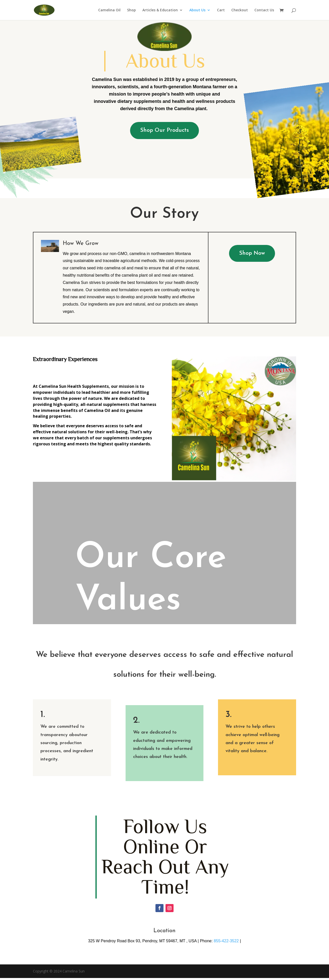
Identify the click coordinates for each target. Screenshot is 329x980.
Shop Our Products (164, 130)
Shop (131, 10)
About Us (197, 10)
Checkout (240, 10)
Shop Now (252, 253)
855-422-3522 (226, 941)
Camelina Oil (109, 10)
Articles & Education (160, 10)
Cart (221, 10)
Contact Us (264, 10)
